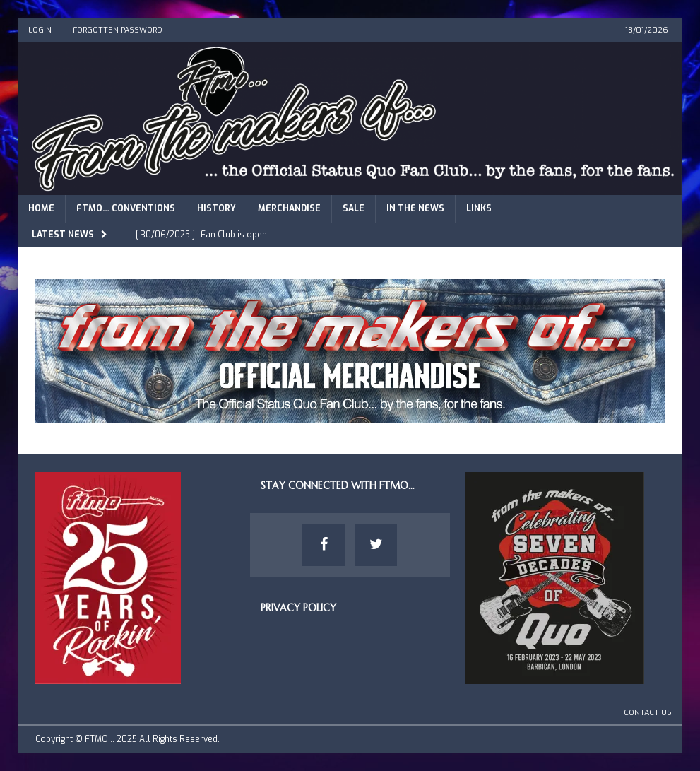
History (216, 208)
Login (40, 30)
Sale (354, 208)
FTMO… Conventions (126, 208)
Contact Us (648, 713)
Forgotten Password (118, 30)
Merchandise (289, 208)
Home (41, 208)
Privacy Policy (298, 608)
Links (479, 208)
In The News (415, 208)
